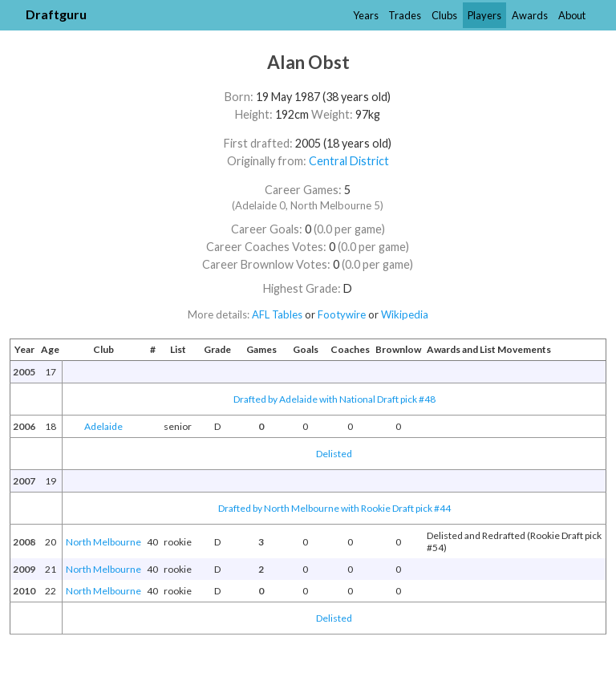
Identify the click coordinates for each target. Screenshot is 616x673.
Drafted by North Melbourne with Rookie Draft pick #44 (334, 508)
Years (366, 15)
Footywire (342, 314)
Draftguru (56, 14)
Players (484, 15)
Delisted (334, 454)
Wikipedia (405, 314)
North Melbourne (103, 542)
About (572, 15)
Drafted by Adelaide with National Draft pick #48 (334, 399)
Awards (530, 15)
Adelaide (103, 426)
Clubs (444, 15)
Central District (349, 161)
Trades (405, 15)
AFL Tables (277, 314)
